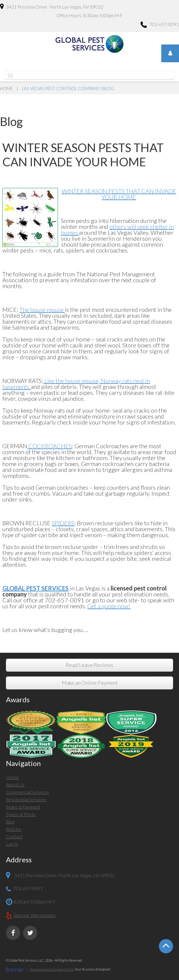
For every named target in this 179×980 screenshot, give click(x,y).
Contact (14, 836)
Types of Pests (21, 814)
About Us (15, 785)
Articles (14, 829)
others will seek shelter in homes (117, 229)
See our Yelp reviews (35, 915)
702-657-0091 (160, 25)
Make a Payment (23, 807)
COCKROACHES (50, 446)
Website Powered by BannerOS (52, 969)
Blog (10, 822)
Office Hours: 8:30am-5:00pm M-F (89, 15)
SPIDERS (63, 523)
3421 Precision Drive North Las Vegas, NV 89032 (52, 7)
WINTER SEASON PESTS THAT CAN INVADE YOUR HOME (119, 194)
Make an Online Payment (90, 683)
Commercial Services (27, 792)
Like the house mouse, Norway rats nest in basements (76, 384)
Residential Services (26, 799)
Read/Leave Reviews (89, 665)
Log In (12, 844)
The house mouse (42, 309)
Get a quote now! (109, 606)
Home (6, 88)
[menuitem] (89, 778)
